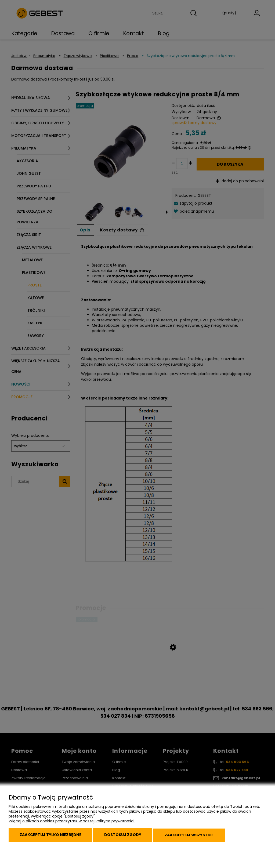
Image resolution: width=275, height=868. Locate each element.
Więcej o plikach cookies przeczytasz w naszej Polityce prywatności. (72, 824)
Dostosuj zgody (129, 836)
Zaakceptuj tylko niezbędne (52, 836)
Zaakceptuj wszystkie (198, 836)
